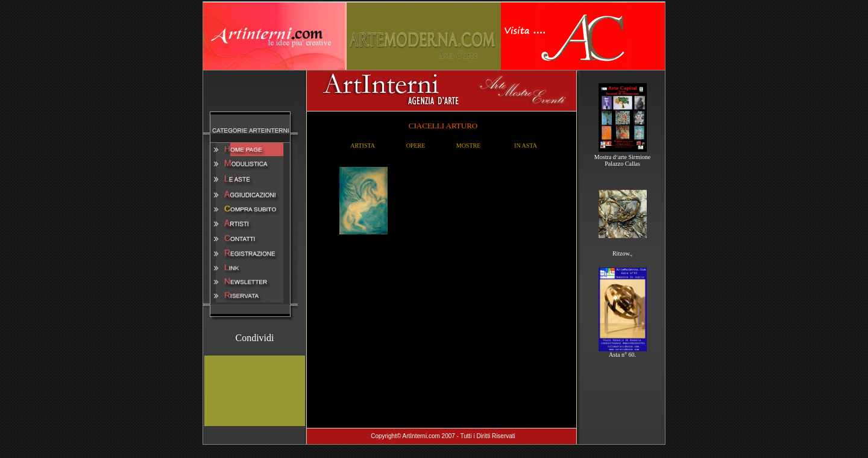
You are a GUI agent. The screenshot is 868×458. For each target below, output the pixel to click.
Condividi (254, 338)
